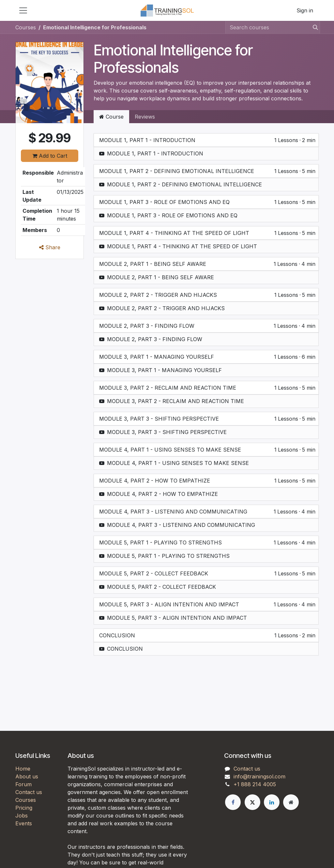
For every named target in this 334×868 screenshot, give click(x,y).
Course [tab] (111, 117)
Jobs (22, 816)
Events (24, 823)
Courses (26, 27)
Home (23, 769)
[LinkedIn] (272, 802)
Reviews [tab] (145, 117)
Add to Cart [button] (50, 156)
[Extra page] (291, 802)
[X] (252, 802)
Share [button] (50, 247)
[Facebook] (233, 802)
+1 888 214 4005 (255, 784)
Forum (23, 784)
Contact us (29, 792)
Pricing (24, 808)
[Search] (313, 27)
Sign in (305, 10)
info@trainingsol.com (259, 776)
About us (27, 776)
